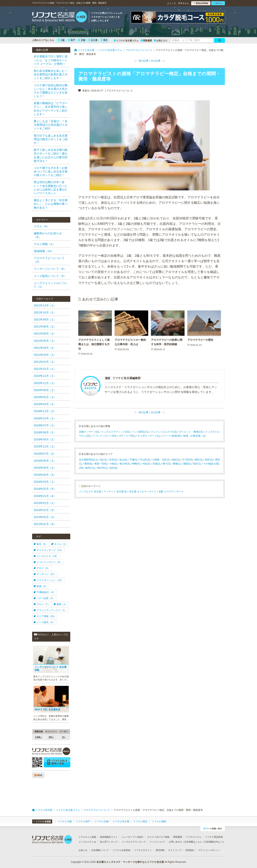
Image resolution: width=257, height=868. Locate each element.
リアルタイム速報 (87, 837)
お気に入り (161, 41)
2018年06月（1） (45, 432)
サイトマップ (175, 850)
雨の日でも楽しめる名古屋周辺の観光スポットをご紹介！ (51, 139)
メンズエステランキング (134, 842)
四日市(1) (102, 468)
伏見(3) (113, 460)
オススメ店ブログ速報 (158, 837)
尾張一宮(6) (101, 464)
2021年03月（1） (45, 355)
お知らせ (83, 850)
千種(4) (133, 460)
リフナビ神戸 (83, 821)
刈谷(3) (146, 464)
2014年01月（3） (45, 510)
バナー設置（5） (44, 598)
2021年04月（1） (45, 348)
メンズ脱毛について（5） (50, 276)
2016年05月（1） (45, 468)
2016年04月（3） (45, 475)
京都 (82, 40)
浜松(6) (114, 468)
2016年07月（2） (45, 454)
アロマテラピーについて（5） (49, 260)
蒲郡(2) (187, 464)
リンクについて (157, 842)
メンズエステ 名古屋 (90, 492)
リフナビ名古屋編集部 (126, 378)
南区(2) (176, 460)
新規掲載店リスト (109, 837)
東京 (104, 40)
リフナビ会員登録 (121, 850)
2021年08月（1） (45, 327)
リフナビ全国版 (42, 821)
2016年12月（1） (45, 446)
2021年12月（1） (45, 305)
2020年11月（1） (45, 383)
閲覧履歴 (146, 41)
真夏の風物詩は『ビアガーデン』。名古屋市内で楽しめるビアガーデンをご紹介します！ (51, 109)
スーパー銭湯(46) (172, 436)
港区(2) (199, 460)
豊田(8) (88, 464)
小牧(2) (113, 464)
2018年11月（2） (45, 411)
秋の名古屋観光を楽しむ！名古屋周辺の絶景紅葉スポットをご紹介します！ (51, 74)
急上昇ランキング (109, 842)
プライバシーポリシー (209, 850)
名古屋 (93, 40)
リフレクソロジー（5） (48, 562)
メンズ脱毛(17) (140, 432)
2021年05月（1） (45, 341)
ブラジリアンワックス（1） (50, 610)
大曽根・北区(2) (161, 460)
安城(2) (157, 464)
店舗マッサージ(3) (89, 432)
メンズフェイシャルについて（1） (51, 285)
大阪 (61, 40)
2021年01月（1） (45, 369)
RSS (38, 775)
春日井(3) (125, 464)
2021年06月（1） (45, 334)
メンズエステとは (87, 842)
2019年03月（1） (45, 404)
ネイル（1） (59, 544)
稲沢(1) (197, 464)
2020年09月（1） (45, 390)
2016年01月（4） (45, 496)
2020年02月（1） (45, 397)
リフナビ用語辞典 (214, 837)
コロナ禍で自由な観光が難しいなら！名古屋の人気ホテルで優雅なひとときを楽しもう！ (51, 91)
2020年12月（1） (45, 376)
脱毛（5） (41, 544)
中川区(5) (187, 460)
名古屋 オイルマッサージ (143, 492)
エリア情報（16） (45, 616)
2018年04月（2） (45, 439)
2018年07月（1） (45, 425)
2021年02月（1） (45, 362)
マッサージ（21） (45, 574)
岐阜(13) (90, 468)
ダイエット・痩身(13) (191, 432)
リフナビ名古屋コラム (126, 41)
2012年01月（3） (45, 524)
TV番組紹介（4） (44, 592)
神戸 (71, 40)
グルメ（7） (42, 604)
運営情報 (160, 850)
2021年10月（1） (45, 312)
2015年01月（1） (45, 503)
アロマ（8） (42, 568)
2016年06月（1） (45, 461)
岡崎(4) (136, 464)
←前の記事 (142, 61)
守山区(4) (145, 460)
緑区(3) (209, 460)
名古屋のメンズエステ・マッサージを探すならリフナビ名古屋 (130, 862)
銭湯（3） (41, 586)
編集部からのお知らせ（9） (48, 235)
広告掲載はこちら (193, 842)
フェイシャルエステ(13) (164, 432)
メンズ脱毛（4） (44, 622)
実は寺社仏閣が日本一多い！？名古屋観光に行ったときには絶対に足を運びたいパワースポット (51, 188)
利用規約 (190, 850)
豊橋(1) (177, 464)
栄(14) (103, 460)
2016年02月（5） (45, 489)
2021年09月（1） (45, 319)
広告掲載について (100, 850)
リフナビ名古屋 (121, 821)
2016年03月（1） (45, 482)
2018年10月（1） (45, 418)
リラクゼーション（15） (48, 580)
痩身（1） (61, 604)
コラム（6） (42, 226)
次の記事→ (157, 61)
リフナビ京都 (101, 821)
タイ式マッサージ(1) (149, 436)
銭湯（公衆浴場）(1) (194, 436)
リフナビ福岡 (159, 821)
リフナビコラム (194, 837)
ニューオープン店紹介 (133, 837)
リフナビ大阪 (65, 821)
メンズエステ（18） (46, 556)
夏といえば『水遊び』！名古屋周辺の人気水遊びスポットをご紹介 (51, 125)
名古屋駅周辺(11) (88, 460)
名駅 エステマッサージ (171, 492)
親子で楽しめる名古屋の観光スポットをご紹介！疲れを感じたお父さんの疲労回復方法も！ (51, 155)
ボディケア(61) (127, 436)
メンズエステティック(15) (115, 432)
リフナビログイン (143, 850)
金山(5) (123, 460)
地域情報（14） (44, 251)
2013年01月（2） (45, 517)
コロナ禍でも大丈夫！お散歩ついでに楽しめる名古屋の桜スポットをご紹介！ (51, 171)
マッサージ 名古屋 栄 (115, 492)
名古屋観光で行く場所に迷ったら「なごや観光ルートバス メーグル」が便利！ (51, 60)
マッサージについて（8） (50, 269)
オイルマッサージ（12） (48, 550)
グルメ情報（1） (44, 244)
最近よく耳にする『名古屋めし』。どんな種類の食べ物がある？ (51, 204)
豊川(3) (167, 464)
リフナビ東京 (140, 821)
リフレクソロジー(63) (105, 436)
